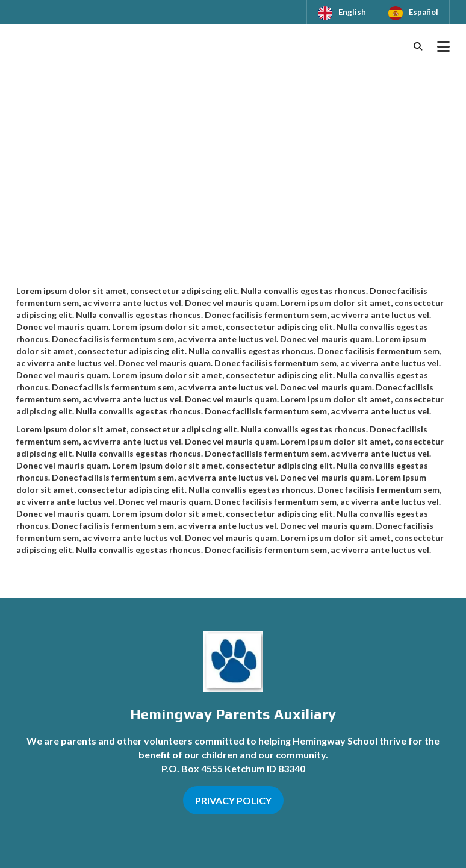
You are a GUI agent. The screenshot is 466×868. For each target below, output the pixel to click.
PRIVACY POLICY (233, 800)
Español (424, 12)
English (352, 12)
